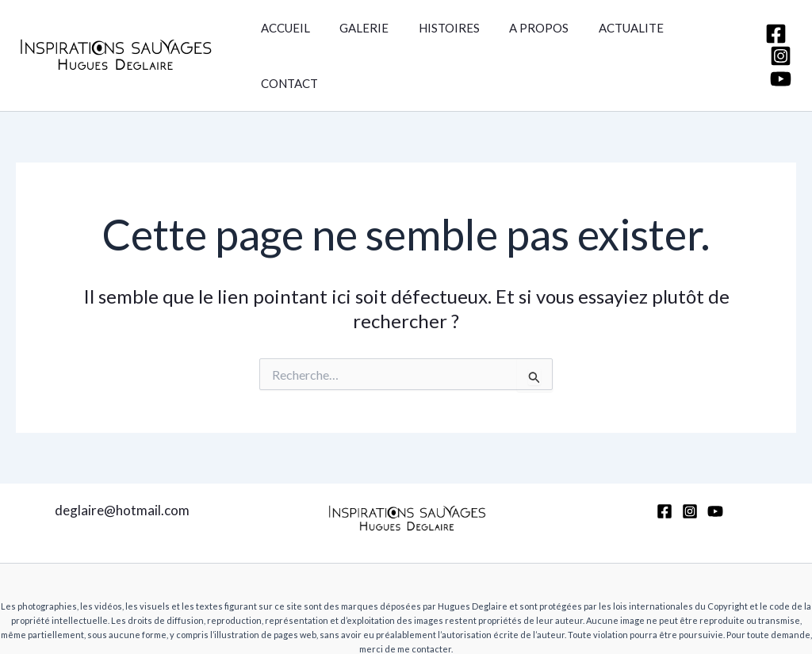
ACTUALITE (604, 36)
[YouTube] (777, 60)
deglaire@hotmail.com (122, 472)
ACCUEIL (282, 36)
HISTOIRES (434, 36)
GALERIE (355, 36)
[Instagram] (777, 37)
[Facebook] (772, 15)
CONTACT (689, 36)
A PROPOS (518, 36)
